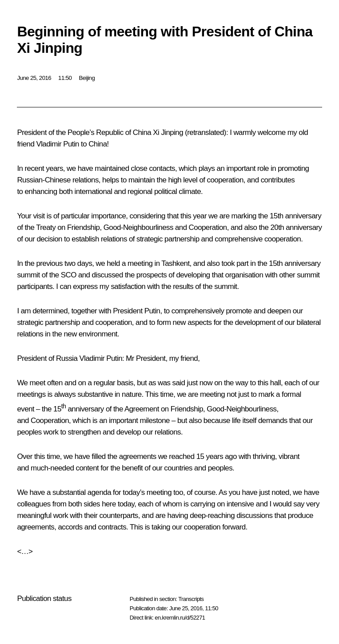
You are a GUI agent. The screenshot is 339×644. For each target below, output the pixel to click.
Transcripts (191, 599)
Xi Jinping (168, 132)
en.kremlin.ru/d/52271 (180, 618)
